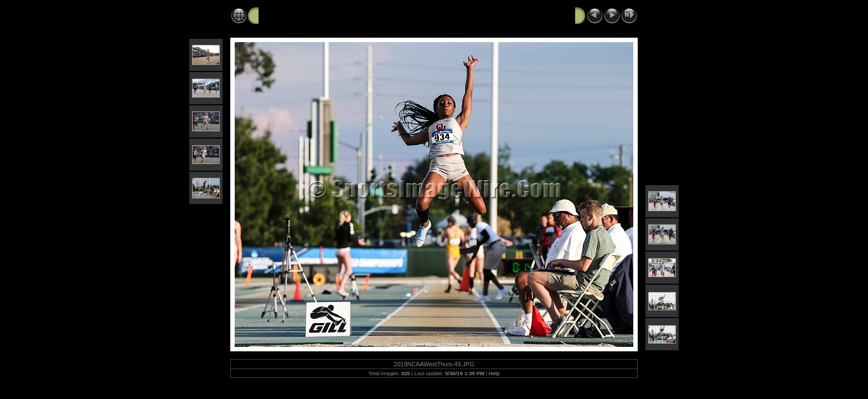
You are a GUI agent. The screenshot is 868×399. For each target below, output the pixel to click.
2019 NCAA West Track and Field (321, 15)
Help (494, 373)
